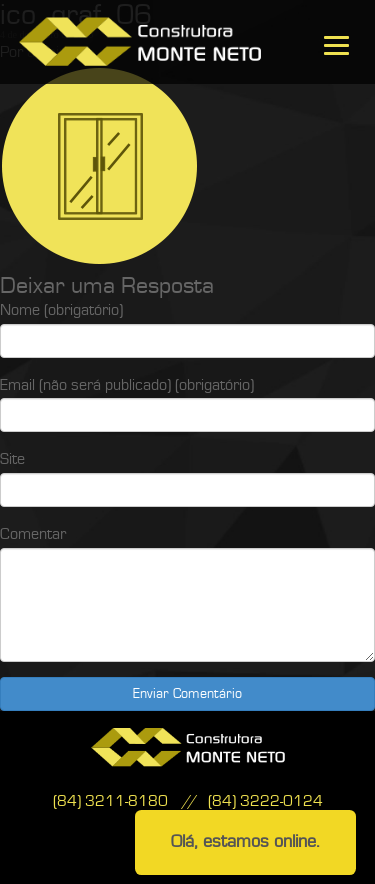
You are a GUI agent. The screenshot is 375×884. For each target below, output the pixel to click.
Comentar (33, 534)
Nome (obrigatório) (61, 310)
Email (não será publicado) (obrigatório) (127, 385)
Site (12, 459)
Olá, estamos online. (245, 841)
